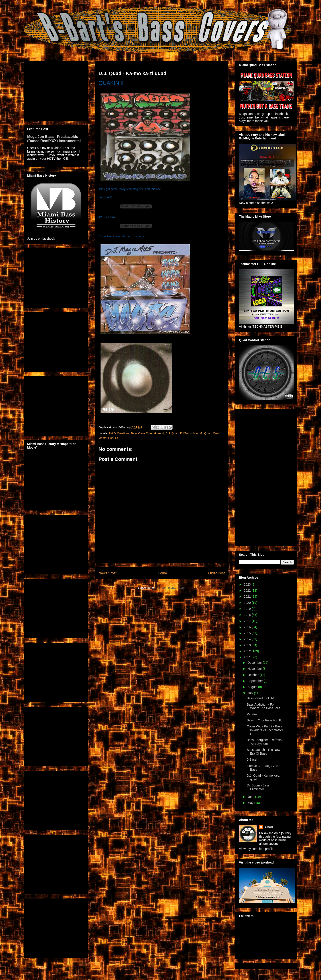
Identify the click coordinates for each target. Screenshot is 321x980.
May (251, 803)
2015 (248, 633)
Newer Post (108, 573)
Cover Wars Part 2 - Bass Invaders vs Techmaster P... (265, 730)
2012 (248, 651)
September (255, 681)
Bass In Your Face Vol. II (264, 720)
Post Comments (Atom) (170, 588)
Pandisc (252, 714)
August (253, 687)
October (253, 675)
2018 (248, 615)
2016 (248, 627)
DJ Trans (186, 433)
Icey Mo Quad (202, 433)
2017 (248, 621)
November (255, 669)
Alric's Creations (119, 433)
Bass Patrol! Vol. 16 (260, 698)
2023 (248, 584)
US (117, 438)
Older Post (216, 573)
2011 (248, 657)
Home (163, 573)
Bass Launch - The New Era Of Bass (263, 752)
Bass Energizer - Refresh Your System (264, 742)
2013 (248, 645)
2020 (248, 603)
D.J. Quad (172, 433)
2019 (248, 609)
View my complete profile (256, 849)
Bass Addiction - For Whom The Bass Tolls (263, 706)
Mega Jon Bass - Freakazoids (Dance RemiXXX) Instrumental (54, 139)
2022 (248, 590)
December (255, 663)
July (251, 693)
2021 (248, 596)
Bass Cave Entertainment (147, 433)
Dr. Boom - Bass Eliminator (258, 787)
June (251, 797)
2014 (248, 639)
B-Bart (269, 827)
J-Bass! (252, 759)
